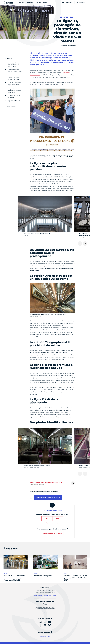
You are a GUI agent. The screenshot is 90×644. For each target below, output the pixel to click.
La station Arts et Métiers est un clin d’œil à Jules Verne (14, 78)
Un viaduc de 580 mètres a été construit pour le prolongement (15, 71)
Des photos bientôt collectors (14, 101)
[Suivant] (85, 244)
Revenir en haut (11, 106)
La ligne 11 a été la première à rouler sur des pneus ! (14, 91)
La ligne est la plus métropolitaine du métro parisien (14, 65)
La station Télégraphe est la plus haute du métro (14, 84)
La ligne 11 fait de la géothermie (14, 96)
